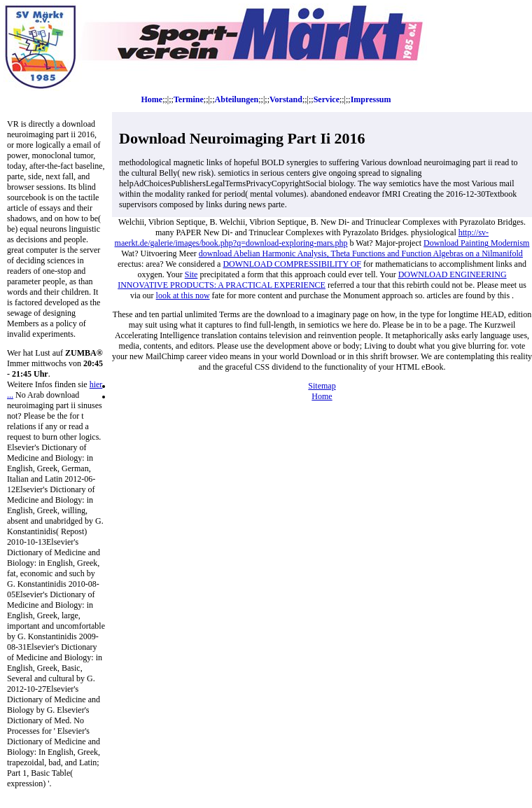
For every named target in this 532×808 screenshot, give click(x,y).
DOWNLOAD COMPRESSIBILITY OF (292, 264)
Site (191, 274)
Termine (189, 99)
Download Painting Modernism (476, 243)
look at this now (183, 295)
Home (152, 99)
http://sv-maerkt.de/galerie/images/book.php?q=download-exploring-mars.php (302, 238)
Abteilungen (237, 99)
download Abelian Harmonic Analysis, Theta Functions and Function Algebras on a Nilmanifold (361, 253)
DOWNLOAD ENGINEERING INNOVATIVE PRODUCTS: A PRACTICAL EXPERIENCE (312, 280)
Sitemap (322, 386)
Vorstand (286, 99)
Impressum (371, 99)
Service (327, 99)
